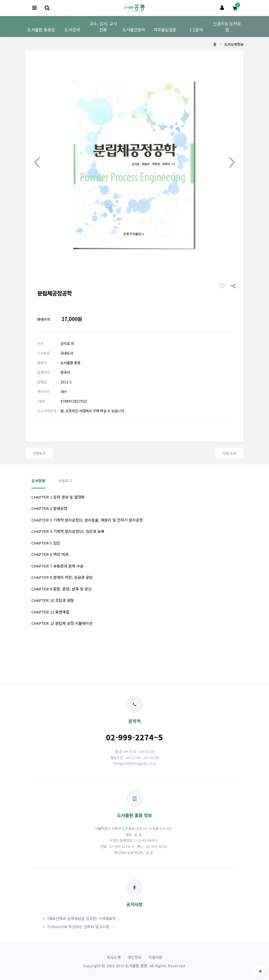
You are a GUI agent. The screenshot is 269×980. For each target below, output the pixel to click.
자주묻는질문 (165, 30)
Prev (37, 162)
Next (232, 162)
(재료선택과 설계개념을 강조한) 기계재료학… (84, 918)
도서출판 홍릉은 (41, 30)
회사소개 (114, 957)
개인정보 (134, 957)
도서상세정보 (234, 44)
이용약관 (155, 957)
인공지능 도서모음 (227, 26)
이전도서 (39, 453)
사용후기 (65, 481)
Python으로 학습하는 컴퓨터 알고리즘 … (81, 927)
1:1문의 (196, 30)
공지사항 (134, 893)
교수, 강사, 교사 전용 (103, 26)
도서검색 (72, 30)
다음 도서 (229, 453)
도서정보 (38, 481)
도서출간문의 (134, 30)
